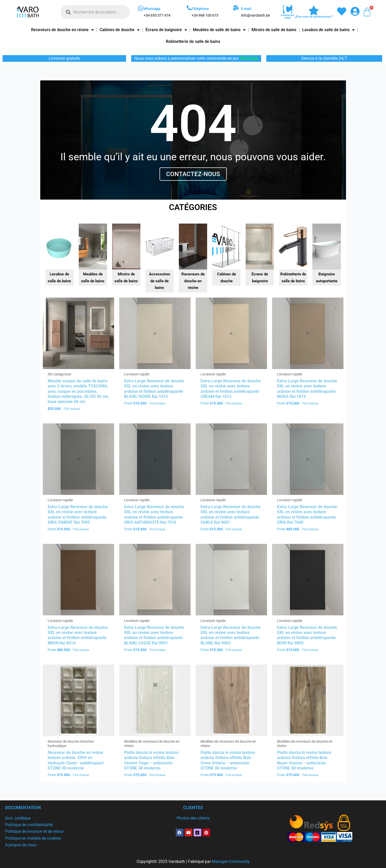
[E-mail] (236, 8)
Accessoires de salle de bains (160, 281)
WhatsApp (152, 9)
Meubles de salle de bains (219, 30)
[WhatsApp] (141, 8)
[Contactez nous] (288, 9)
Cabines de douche (120, 30)
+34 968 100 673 (205, 15)
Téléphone (200, 9)
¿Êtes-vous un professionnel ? (314, 17)
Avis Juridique (18, 818)
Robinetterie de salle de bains (193, 41)
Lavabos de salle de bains (328, 30)
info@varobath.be (255, 15)
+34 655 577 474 (157, 15)
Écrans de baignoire (166, 30)
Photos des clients (193, 818)
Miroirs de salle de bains (274, 30)
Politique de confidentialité (29, 825)
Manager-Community (231, 861)
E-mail (246, 9)
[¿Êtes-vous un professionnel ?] (314, 11)
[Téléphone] (189, 8)
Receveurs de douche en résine (62, 30)
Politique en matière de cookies (33, 838)
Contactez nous (288, 16)
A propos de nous (21, 845)
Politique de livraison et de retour (34, 831)
